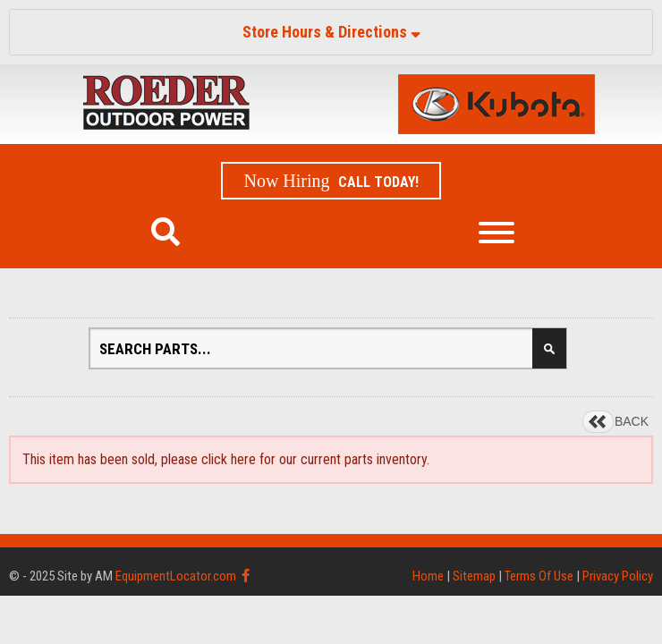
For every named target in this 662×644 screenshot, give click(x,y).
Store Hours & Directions (331, 32)
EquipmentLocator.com (176, 576)
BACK (632, 421)
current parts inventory (364, 459)
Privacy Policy (618, 576)
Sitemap (474, 576)
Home (428, 576)
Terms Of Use (539, 576)
